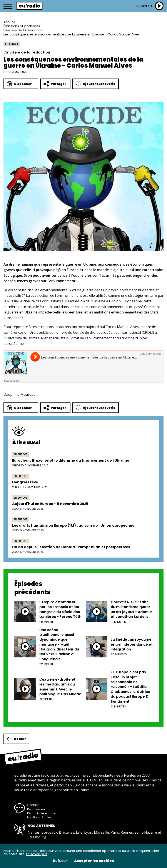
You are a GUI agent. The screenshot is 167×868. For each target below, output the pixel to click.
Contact (33, 805)
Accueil (9, 22)
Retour (16, 739)
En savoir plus (37, 854)
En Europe (12, 44)
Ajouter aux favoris (95, 84)
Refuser (60, 861)
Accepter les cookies (94, 861)
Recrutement (36, 809)
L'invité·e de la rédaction (23, 30)
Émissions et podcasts (22, 26)
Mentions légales (39, 817)
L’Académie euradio (42, 813)
